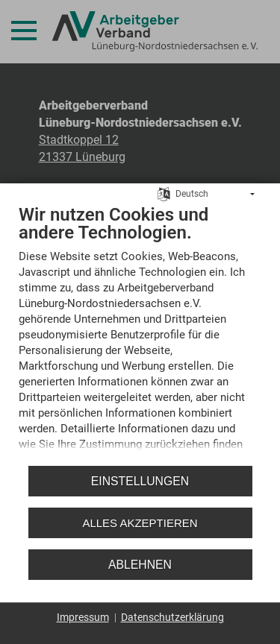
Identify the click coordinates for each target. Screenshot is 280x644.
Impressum (83, 617)
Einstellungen (140, 481)
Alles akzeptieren (140, 523)
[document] (140, 330)
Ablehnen (140, 565)
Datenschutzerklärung (172, 617)
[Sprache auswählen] (164, 190)
